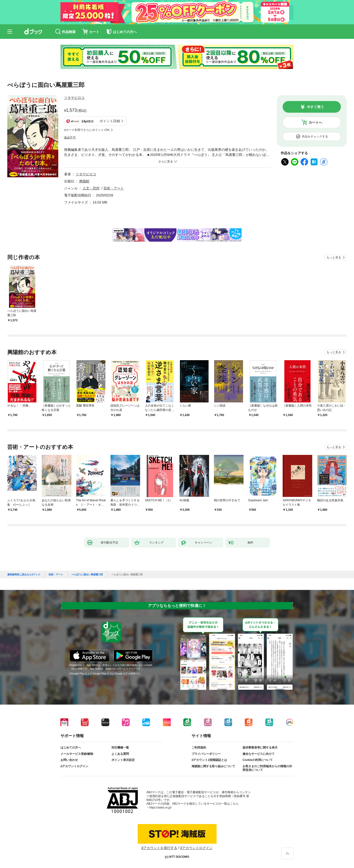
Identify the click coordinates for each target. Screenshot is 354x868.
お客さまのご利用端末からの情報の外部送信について (267, 768)
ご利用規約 (199, 748)
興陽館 (84, 181)
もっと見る (334, 257)
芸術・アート (114, 188)
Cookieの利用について (258, 760)
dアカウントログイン (74, 766)
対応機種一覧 (120, 748)
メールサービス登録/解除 (77, 754)
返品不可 (70, 137)
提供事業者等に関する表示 (260, 748)
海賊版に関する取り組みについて (213, 766)
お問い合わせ (69, 760)
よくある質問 (120, 754)
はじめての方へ (71, 748)
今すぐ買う (315, 107)
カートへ (315, 122)
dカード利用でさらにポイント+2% (87, 130)
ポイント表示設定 (123, 760)
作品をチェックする (315, 136)
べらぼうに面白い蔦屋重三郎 (87, 575)
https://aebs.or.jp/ (160, 808)
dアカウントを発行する (159, 848)
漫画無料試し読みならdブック (24, 575)
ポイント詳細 (110, 121)
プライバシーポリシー (206, 754)
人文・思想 (91, 188)
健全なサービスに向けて (259, 754)
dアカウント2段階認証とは (209, 760)
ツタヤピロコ (74, 98)
